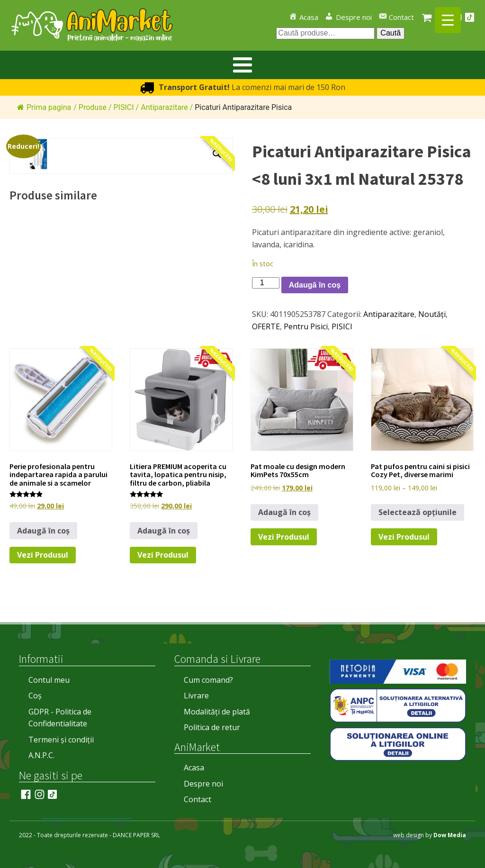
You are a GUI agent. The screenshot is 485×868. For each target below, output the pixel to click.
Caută (391, 33)
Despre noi (203, 784)
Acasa (194, 768)
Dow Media (450, 835)
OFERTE (266, 326)
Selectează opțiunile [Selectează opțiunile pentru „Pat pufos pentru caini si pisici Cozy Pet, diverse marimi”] (418, 512)
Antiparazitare (389, 314)
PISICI (342, 326)
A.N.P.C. (41, 755)
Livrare (196, 696)
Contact (198, 799)
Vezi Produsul (43, 555)
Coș (35, 696)
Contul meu (49, 680)
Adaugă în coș (315, 285)
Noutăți (432, 314)
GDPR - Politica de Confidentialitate (60, 718)
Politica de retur (212, 727)
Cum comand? (208, 680)
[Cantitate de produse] (266, 283)
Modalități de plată (217, 712)
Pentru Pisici (306, 326)
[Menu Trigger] (448, 20)
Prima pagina (44, 107)
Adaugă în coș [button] (43, 531)
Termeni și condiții (61, 740)
